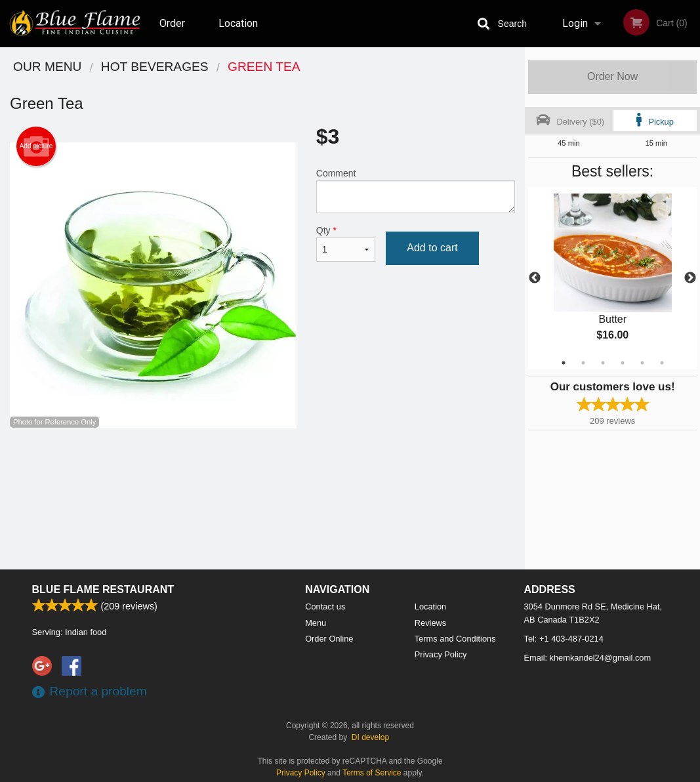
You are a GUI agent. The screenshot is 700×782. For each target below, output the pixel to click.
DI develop (370, 737)
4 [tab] (623, 363)
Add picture (36, 146)
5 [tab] (642, 363)
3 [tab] (603, 363)
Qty (346, 243)
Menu (316, 623)
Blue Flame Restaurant (103, 589)
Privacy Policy (441, 654)
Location (238, 23)
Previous (535, 278)
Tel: (564, 639)
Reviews (430, 623)
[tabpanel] (612, 278)
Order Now (612, 76)
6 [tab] (662, 363)
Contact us (325, 607)
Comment (416, 191)
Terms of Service (372, 773)
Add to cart (432, 248)
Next (690, 278)
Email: (588, 658)
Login (575, 23)
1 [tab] (564, 363)
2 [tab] (583, 363)
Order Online (174, 32)
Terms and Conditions (455, 639)
